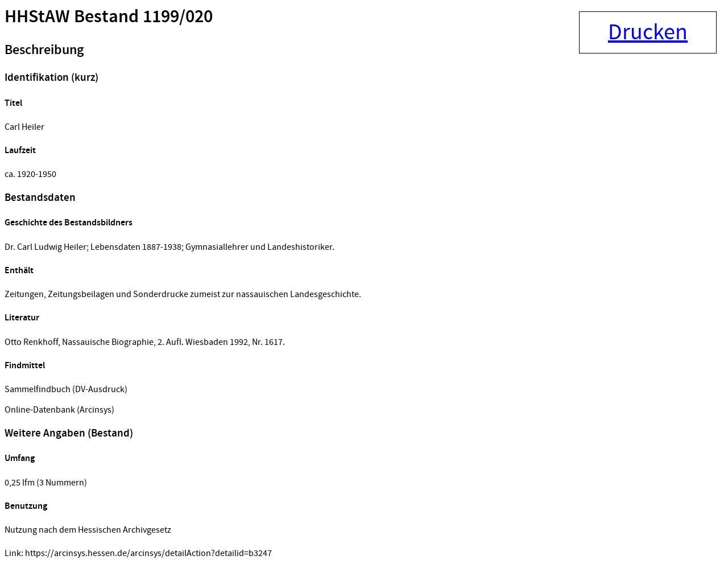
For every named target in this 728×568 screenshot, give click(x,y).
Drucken (648, 32)
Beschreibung (44, 50)
